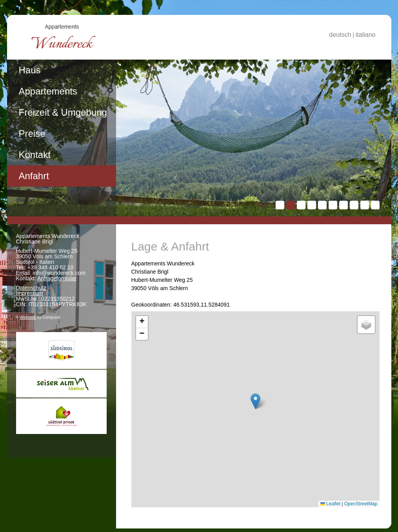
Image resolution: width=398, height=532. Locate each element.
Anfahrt (34, 176)
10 (375, 205)
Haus (30, 70)
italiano (366, 35)
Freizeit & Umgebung (63, 112)
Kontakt (35, 155)
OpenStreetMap (361, 504)
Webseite (28, 317)
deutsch (340, 35)
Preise (32, 133)
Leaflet (330, 504)
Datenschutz (31, 288)
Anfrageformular (57, 278)
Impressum (30, 293)
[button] (255, 401)
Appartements (48, 91)
